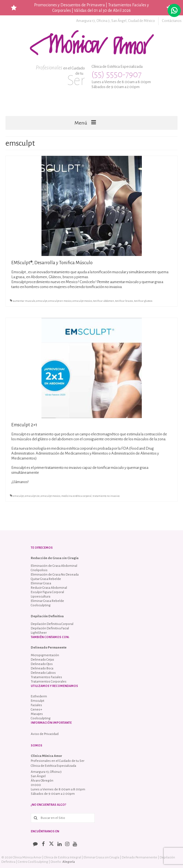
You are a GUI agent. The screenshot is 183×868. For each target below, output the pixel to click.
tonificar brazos (124, 301)
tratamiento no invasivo (106, 496)
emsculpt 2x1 (32, 496)
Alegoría (69, 862)
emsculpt (42, 301)
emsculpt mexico (82, 301)
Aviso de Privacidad (45, 734)
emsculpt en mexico (60, 301)
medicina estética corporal (76, 496)
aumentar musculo (24, 301)
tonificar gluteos (143, 301)
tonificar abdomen (104, 301)
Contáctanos (172, 21)
